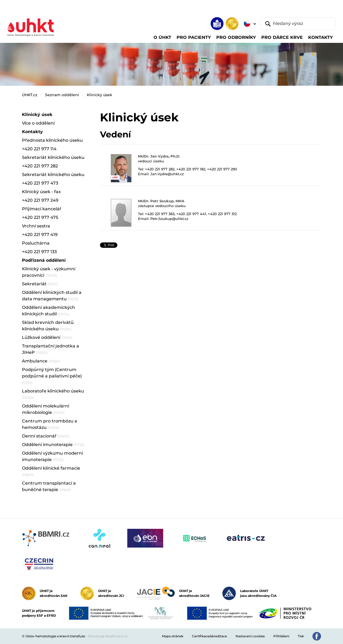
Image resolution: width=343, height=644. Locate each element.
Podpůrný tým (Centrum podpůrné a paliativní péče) (52, 376)
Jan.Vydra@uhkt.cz (167, 174)
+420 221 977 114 (39, 149)
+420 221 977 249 (40, 200)
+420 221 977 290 (222, 169)
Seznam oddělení (62, 95)
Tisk (301, 636)
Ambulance (41, 361)
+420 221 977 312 (222, 214)
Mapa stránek (173, 636)
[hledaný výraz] (298, 24)
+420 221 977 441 (191, 214)
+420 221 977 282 (160, 169)
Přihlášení (281, 636)
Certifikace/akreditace (209, 636)
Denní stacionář (46, 436)
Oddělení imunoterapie (53, 445)
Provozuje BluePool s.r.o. (108, 636)
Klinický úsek (100, 95)
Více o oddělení (38, 123)
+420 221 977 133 (39, 252)
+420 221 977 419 (40, 235)
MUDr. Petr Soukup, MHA (161, 201)
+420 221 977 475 (40, 217)
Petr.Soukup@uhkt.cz (169, 219)
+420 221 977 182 (191, 169)
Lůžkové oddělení (47, 337)
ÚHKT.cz (30, 95)
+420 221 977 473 (40, 183)
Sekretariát (40, 284)
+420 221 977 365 (160, 214)
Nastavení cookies (250, 636)
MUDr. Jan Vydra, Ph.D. (159, 156)
